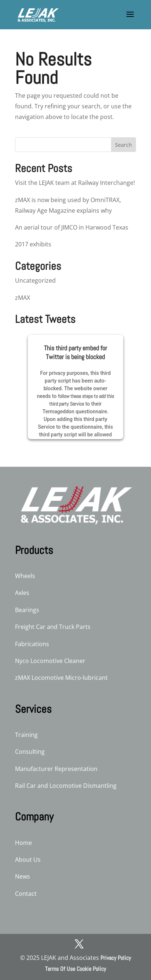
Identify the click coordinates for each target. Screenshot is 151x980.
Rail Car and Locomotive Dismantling (66, 786)
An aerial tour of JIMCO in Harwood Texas (72, 227)
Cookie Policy (91, 969)
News (23, 876)
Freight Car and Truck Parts (53, 627)
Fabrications (32, 644)
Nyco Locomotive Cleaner (50, 661)
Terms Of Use (60, 969)
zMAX (23, 298)
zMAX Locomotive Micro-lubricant (61, 678)
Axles (22, 593)
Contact (26, 894)
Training (26, 735)
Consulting (30, 752)
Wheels (25, 576)
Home (23, 843)
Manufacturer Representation (56, 769)
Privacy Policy (116, 958)
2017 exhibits (33, 244)
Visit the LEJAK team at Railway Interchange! (75, 183)
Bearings (27, 610)
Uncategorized (35, 280)
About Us (28, 860)
